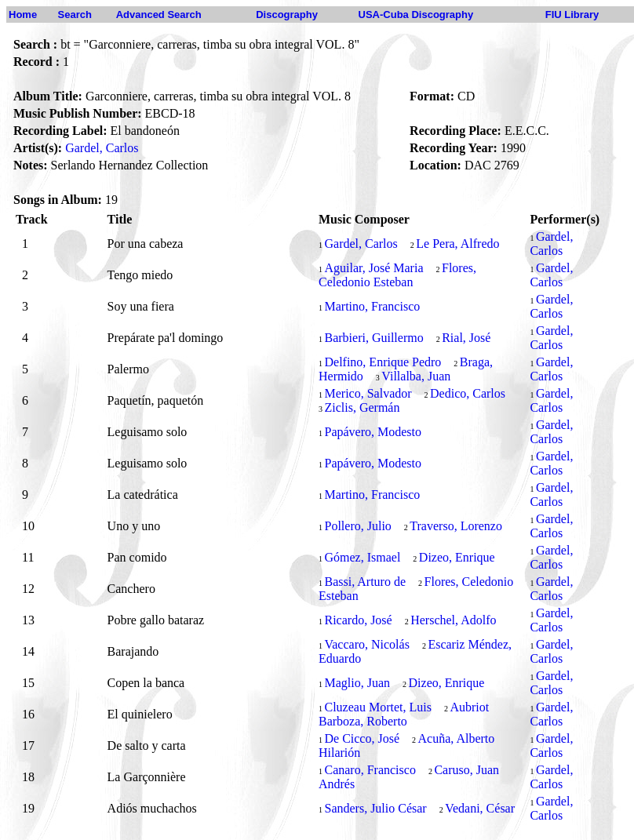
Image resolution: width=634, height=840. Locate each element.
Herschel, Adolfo (453, 620)
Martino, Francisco (372, 306)
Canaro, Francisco (370, 770)
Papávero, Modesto (373, 432)
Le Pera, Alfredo (457, 244)
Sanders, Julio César (375, 808)
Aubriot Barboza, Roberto (404, 714)
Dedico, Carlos (468, 393)
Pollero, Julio (357, 526)
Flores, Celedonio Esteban (397, 275)
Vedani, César (480, 808)
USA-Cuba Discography (416, 15)
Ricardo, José (358, 620)
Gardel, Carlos (102, 148)
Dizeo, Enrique (457, 557)
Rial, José (466, 338)
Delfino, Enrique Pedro (383, 362)
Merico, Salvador (368, 393)
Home (23, 15)
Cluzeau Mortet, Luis (377, 707)
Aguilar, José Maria (373, 268)
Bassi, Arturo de (365, 582)
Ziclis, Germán (362, 407)
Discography (287, 15)
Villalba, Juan (416, 376)
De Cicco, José (362, 738)
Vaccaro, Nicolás (366, 644)
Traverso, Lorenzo (456, 526)
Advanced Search (159, 15)
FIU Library (572, 15)
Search (75, 15)
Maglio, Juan (357, 683)
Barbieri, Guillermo (373, 338)
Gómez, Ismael (362, 557)
